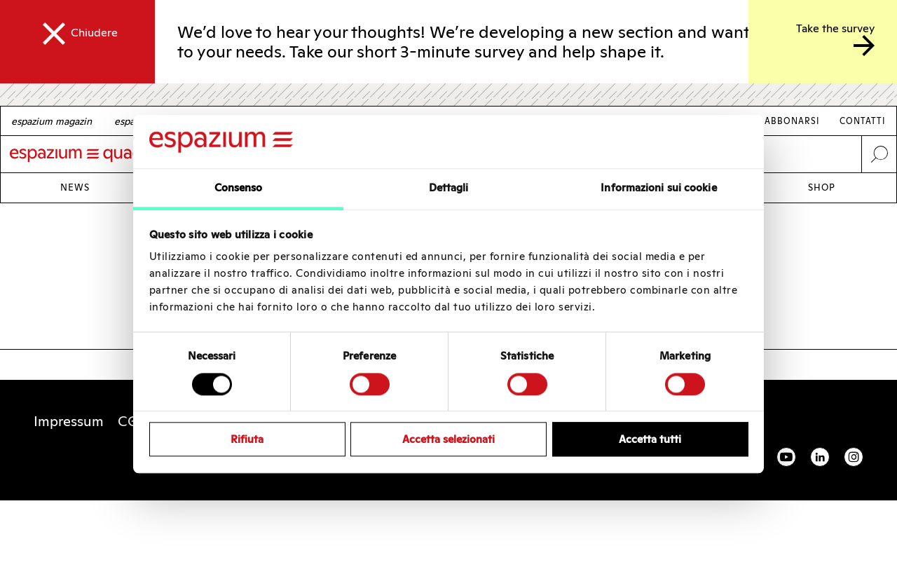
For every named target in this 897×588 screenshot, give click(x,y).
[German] (52, 121)
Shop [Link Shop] (822, 187)
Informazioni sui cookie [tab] (658, 188)
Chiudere (94, 33)
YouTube (786, 457)
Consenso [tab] (239, 188)
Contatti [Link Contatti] (863, 121)
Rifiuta (247, 439)
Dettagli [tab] (449, 188)
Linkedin (820, 457)
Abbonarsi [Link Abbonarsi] (792, 121)
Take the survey (835, 28)
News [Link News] (75, 187)
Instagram (854, 457)
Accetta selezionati (448, 439)
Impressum (69, 421)
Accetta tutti (650, 439)
